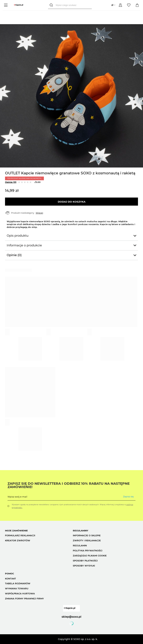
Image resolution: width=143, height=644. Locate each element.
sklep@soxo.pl (71, 617)
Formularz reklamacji (20, 535)
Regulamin (80, 545)
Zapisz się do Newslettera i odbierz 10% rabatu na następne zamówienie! (69, 485)
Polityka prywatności (88, 551)
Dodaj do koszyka (72, 202)
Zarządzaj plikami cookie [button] (90, 556)
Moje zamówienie (16, 531)
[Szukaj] (52, 5)
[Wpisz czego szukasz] (70, 5)
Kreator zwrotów (18, 540)
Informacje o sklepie (87, 535)
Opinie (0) (11, 182)
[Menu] (6, 5)
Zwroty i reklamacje (87, 540)
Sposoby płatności (85, 561)
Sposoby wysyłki (84, 566)
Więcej (39, 213)
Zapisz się (128, 496)
